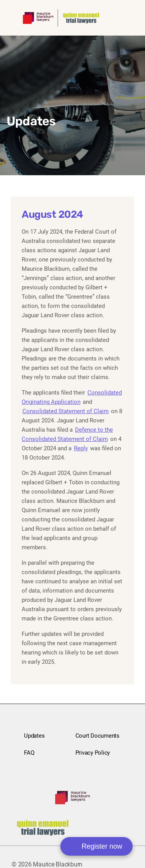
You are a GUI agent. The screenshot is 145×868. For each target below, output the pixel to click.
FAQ (29, 753)
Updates (34, 736)
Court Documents (97, 736)
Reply (81, 448)
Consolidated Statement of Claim (66, 411)
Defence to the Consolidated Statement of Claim (67, 434)
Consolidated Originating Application (72, 397)
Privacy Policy (93, 753)
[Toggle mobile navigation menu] (123, 16)
